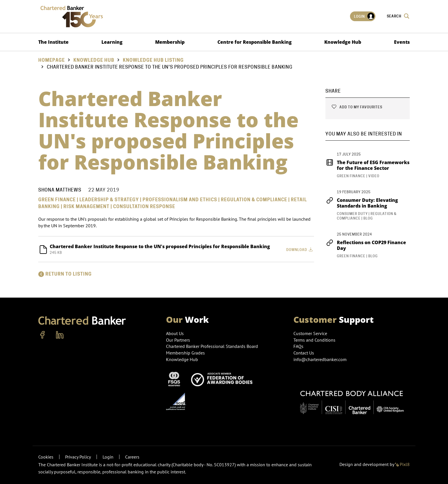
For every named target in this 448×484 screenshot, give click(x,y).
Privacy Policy (78, 457)
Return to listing (65, 274)
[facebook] (43, 335)
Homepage (52, 60)
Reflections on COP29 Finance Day (366, 245)
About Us (175, 333)
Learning (112, 42)
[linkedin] (60, 335)
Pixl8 (402, 464)
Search (398, 16)
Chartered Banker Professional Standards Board (212, 346)
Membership (170, 42)
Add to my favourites (357, 107)
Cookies (46, 457)
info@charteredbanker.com (321, 359)
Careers (132, 457)
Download (300, 249)
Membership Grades (185, 353)
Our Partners (178, 340)
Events (402, 42)
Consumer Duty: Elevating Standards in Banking (362, 203)
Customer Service (310, 333)
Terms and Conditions (314, 340)
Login (364, 16)
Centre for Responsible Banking (255, 42)
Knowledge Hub (343, 42)
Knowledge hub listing (153, 60)
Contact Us (304, 353)
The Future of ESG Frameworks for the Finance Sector (367, 165)
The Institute (53, 42)
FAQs (298, 346)
